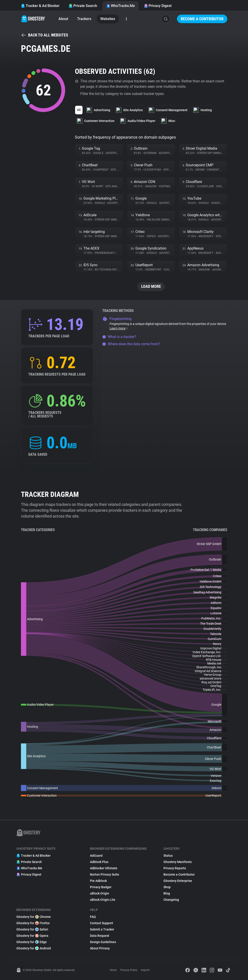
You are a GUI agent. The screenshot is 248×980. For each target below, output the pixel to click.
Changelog (171, 900)
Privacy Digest (158, 6)
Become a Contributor (202, 19)
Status (168, 856)
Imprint (145, 970)
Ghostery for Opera (32, 936)
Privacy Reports (175, 868)
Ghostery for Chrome (34, 917)
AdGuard (96, 856)
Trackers (84, 19)
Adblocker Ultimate (104, 868)
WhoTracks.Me (121, 6)
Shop (167, 887)
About (63, 19)
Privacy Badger (101, 887)
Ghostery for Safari (32, 929)
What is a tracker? (119, 337)
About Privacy (100, 948)
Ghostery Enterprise (178, 881)
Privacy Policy (129, 970)
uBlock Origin (99, 893)
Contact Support (102, 923)
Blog (167, 893)
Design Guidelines (103, 942)
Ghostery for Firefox (33, 923)
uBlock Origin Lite (103, 900)
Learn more (119, 328)
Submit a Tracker (102, 929)
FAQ (93, 917)
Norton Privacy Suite (105, 874)
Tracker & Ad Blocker (40, 6)
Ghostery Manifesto (178, 862)
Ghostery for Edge (32, 942)
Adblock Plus (99, 862)
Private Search (83, 6)
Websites (108, 19)
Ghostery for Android (34, 948)
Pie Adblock (98, 881)
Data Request (100, 936)
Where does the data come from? (131, 344)
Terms (113, 970)
